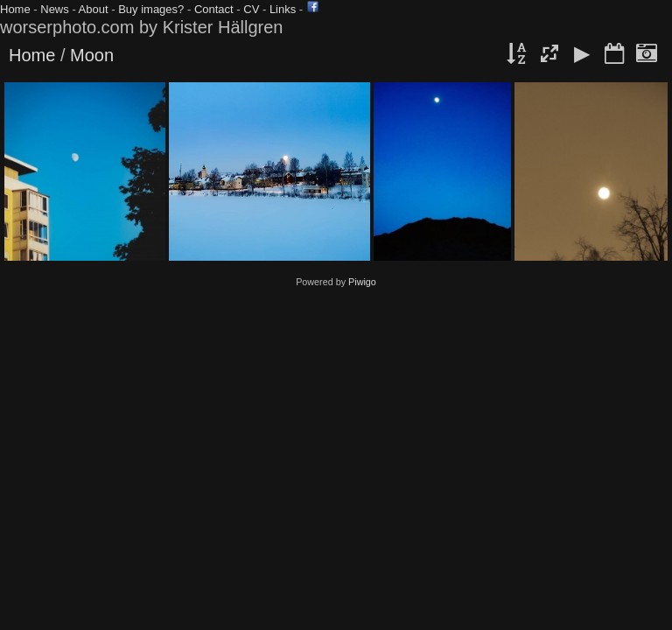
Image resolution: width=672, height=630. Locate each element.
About (94, 9)
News (55, 9)
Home (15, 9)
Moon (92, 55)
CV (251, 9)
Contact (214, 9)
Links (283, 9)
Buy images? (151, 9)
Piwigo (362, 282)
